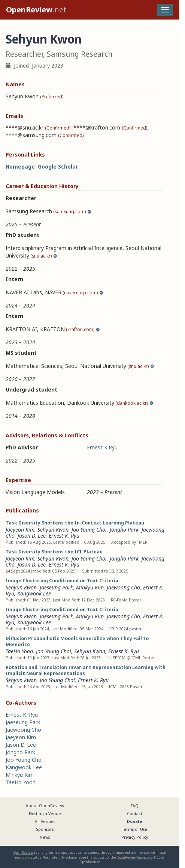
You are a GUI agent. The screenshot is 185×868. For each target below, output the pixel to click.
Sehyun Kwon (53, 530)
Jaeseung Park (56, 587)
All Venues (45, 821)
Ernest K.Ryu (102, 447)
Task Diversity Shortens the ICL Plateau (54, 552)
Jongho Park (124, 530)
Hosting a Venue (45, 814)
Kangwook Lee (34, 593)
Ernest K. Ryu (64, 536)
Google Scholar (58, 167)
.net (36, 10)
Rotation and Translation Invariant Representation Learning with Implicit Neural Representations (86, 670)
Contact (135, 814)
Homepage (20, 167)
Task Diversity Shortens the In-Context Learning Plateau (75, 523)
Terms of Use (135, 829)
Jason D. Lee (32, 536)
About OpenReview (45, 806)
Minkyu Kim (90, 587)
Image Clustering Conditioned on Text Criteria (62, 581)
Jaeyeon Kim (20, 530)
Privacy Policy (135, 837)
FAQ (135, 806)
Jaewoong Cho (123, 587)
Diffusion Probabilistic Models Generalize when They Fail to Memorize (77, 641)
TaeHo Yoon (19, 651)
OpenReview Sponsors (134, 857)
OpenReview (23, 852)
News (45, 837)
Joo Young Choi (89, 530)
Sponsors (45, 829)
